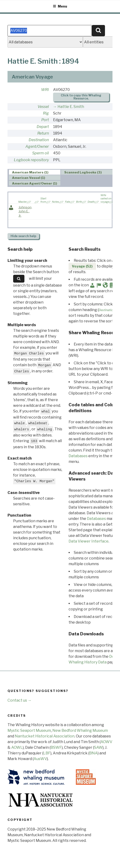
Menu (60, 6)
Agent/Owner (37, 146)
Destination (39, 140)
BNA (93, 753)
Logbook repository (31, 160)
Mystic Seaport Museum (29, 730)
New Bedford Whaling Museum (80, 730)
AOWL (17, 747)
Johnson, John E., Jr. (25, 211)
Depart (43, 127)
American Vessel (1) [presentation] (29, 178)
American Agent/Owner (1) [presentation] (35, 183)
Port (45, 120)
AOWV (106, 742)
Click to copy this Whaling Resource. (81, 97)
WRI (45, 90)
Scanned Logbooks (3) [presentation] (83, 172)
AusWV (40, 759)
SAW (98, 747)
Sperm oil (41, 153)
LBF (47, 753)
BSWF (56, 747)
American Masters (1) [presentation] (30, 172)
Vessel (43, 107)
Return (43, 133)
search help (23, 236)
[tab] (35, 172)
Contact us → (19, 700)
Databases (78, 456)
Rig (46, 113)
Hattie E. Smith (71, 107)
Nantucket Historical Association (45, 736)
